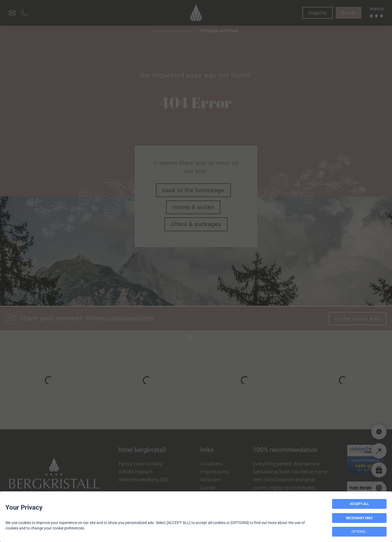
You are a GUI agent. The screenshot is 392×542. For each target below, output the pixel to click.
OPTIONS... (359, 532)
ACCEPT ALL (359, 504)
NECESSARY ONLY (359, 518)
